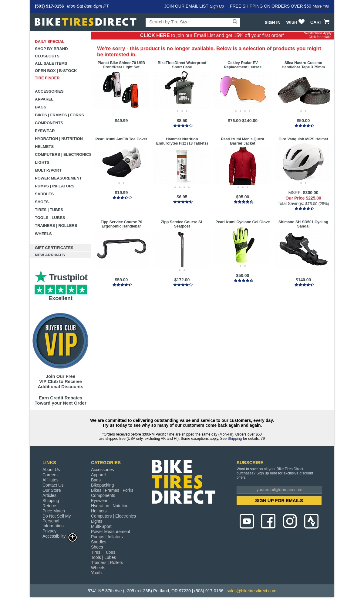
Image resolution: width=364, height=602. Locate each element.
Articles (49, 495)
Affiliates (51, 480)
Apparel (44, 99)
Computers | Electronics (63, 154)
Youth (96, 573)
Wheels (43, 234)
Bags (41, 107)
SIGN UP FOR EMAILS (279, 500)
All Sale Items (51, 63)
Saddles (44, 194)
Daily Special (50, 41)
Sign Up (217, 6)
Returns (50, 506)
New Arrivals (50, 255)
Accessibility (60, 536)
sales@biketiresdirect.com (251, 591)
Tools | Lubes (50, 218)
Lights (42, 162)
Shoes (42, 202)
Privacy (49, 531)
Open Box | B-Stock (56, 71)
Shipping (235, 439)
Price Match (54, 511)
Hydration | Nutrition (59, 139)
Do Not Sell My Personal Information (57, 521)
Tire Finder (47, 78)
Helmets (44, 147)
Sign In (272, 22)
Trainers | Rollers (56, 226)
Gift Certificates (54, 248)
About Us (51, 470)
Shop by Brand (51, 49)
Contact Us (53, 485)
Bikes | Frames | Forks (59, 115)
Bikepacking (103, 485)
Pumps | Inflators (55, 186)
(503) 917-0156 (49, 6)
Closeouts (47, 56)
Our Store (52, 490)
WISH (296, 22)
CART (320, 22)
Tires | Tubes (49, 210)
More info (321, 6)
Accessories (49, 91)
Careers (50, 475)
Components (49, 123)
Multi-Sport (48, 170)
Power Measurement (58, 178)
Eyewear (45, 131)
